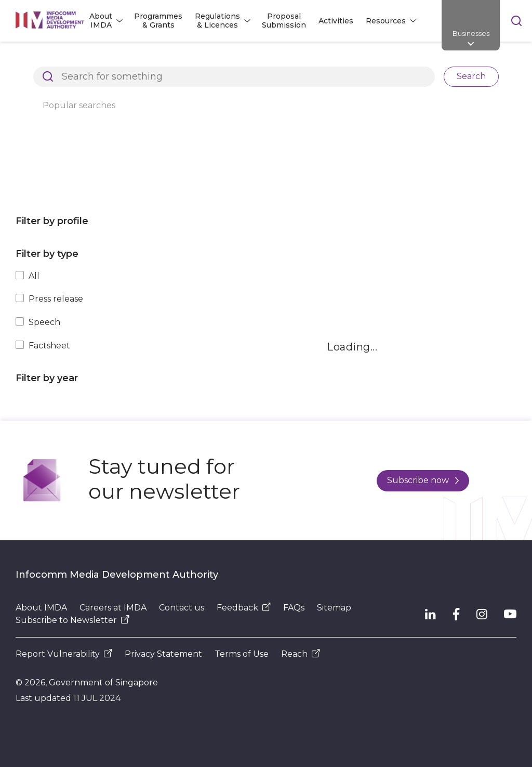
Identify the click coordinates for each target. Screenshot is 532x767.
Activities (336, 21)
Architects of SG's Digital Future (76, 59)
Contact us (182, 608)
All (34, 276)
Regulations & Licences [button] (217, 21)
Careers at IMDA (113, 608)
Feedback (244, 608)
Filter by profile (52, 221)
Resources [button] (386, 21)
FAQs (294, 608)
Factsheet (49, 346)
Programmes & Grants (158, 21)
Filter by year (47, 378)
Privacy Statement (163, 654)
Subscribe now (423, 480)
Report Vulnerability (64, 654)
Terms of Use (242, 654)
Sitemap (334, 608)
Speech (44, 322)
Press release (56, 299)
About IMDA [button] (101, 21)
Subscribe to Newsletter (72, 620)
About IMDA (41, 608)
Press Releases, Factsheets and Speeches (298, 59)
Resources (177, 59)
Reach (301, 654)
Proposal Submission (284, 21)
